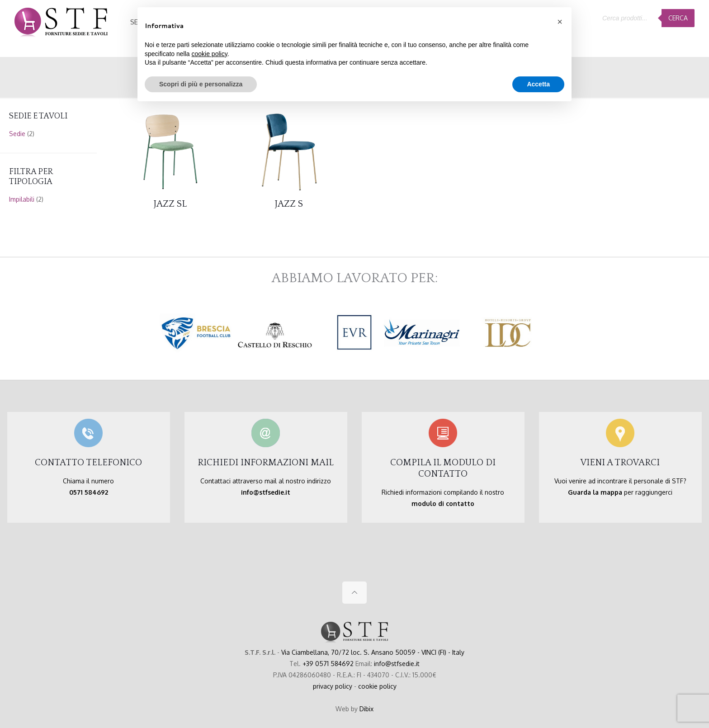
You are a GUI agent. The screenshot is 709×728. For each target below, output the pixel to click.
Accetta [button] (538, 84)
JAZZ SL (170, 204)
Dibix (366, 709)
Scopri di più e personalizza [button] (201, 84)
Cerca (678, 18)
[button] (560, 22)
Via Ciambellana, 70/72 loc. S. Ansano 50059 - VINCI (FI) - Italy (373, 652)
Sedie (17, 134)
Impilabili (22, 199)
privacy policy (333, 686)
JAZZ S (289, 204)
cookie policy (377, 686)
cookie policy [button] (210, 54)
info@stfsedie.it (397, 664)
